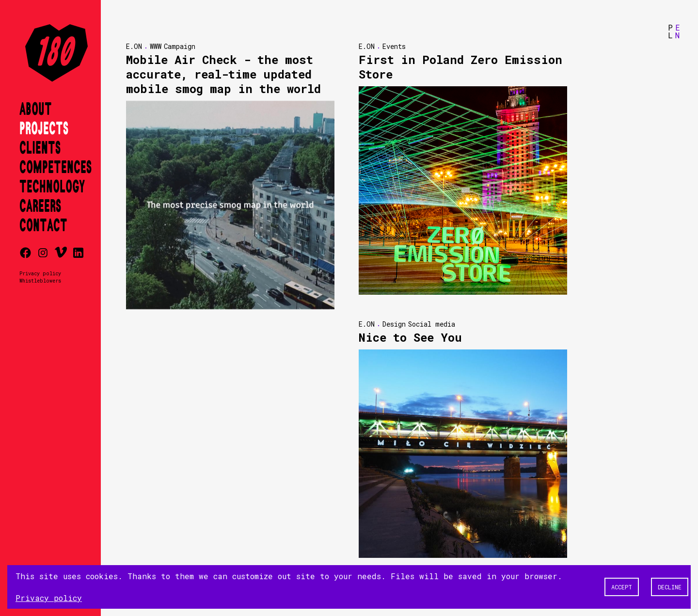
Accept (622, 587)
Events (394, 46)
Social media (432, 324)
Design (394, 324)
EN (678, 31)
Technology (52, 187)
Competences (56, 168)
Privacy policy (40, 273)
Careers (40, 206)
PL (670, 31)
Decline (670, 587)
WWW (156, 46)
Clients (40, 148)
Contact (43, 226)
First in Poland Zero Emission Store (460, 67)
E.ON (134, 46)
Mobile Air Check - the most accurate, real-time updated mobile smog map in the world (223, 74)
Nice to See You (410, 337)
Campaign (180, 46)
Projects (44, 129)
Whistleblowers (40, 281)
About (36, 110)
